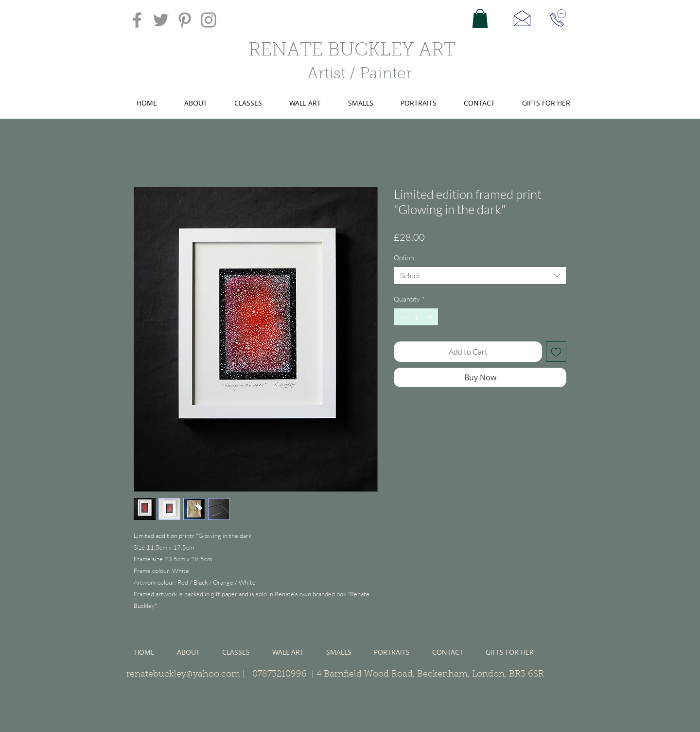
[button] (480, 18)
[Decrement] (401, 317)
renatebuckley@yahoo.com (183, 675)
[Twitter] (161, 20)
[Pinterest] (185, 20)
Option (404, 258)
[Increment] (431, 317)
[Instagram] (209, 20)
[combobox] (480, 276)
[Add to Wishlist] (556, 352)
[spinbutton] (416, 317)
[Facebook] (137, 20)
